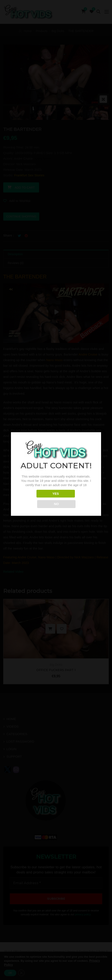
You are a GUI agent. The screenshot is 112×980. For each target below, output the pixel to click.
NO (75, 499)
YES (37, 499)
